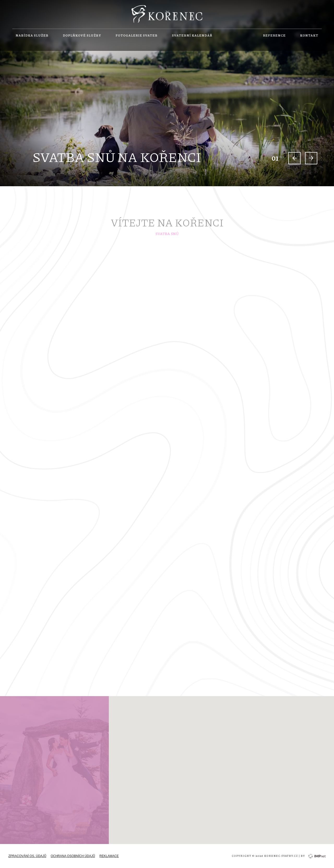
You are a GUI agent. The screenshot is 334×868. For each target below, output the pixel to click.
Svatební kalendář (192, 35)
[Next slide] (311, 158)
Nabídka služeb (32, 35)
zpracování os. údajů (27, 856)
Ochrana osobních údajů (73, 856)
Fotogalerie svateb (137, 35)
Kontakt (309, 35)
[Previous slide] (294, 158)
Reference (274, 35)
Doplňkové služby (82, 35)
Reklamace (109, 856)
